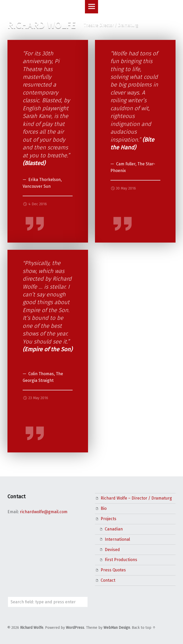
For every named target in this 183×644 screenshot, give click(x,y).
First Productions (121, 560)
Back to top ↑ (144, 628)
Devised (112, 550)
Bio (104, 508)
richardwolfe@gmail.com (44, 512)
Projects (108, 519)
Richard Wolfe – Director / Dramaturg (136, 498)
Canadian (114, 529)
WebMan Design (117, 628)
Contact (108, 580)
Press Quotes (113, 570)
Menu (92, 7)
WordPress (75, 628)
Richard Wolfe (32, 628)
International (117, 539)
